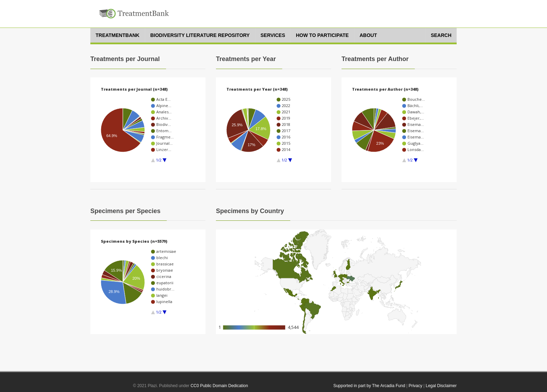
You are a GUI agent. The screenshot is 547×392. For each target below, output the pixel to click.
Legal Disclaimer (441, 386)
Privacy (415, 386)
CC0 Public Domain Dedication (219, 386)
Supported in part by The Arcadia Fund (369, 386)
